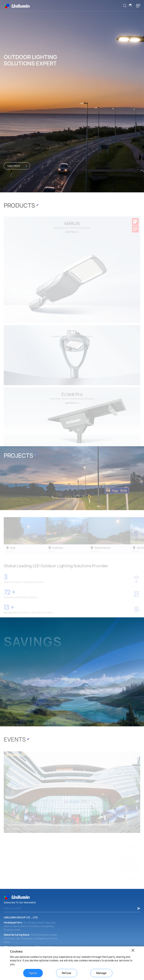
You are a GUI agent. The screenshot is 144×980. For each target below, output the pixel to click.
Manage (101, 973)
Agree (33, 973)
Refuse (67, 973)
